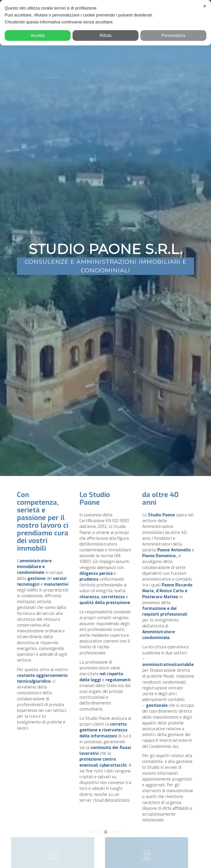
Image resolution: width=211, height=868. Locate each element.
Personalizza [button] (173, 35)
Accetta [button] (38, 35)
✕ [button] (205, 6)
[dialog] (105, 23)
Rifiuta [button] (105, 35)
